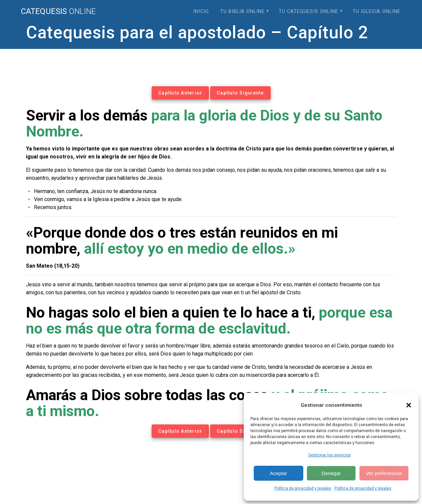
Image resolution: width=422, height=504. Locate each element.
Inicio (201, 11)
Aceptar (278, 473)
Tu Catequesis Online (308, 11)
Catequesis (58, 11)
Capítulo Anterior (180, 93)
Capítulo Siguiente (240, 93)
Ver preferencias (384, 473)
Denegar (331, 473)
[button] (409, 405)
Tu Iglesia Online (376, 11)
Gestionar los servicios (330, 455)
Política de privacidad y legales (303, 488)
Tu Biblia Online (242, 11)
